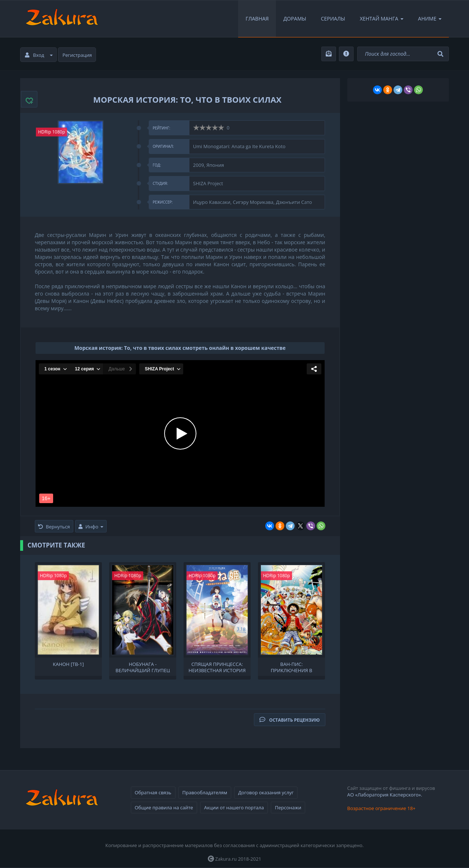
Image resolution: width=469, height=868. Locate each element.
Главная (257, 19)
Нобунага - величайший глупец (143, 667)
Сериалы (333, 19)
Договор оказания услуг (266, 792)
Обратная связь (153, 792)
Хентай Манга (382, 19)
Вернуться (54, 527)
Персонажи (288, 807)
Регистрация (77, 55)
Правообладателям (205, 792)
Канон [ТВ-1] (68, 664)
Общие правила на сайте (164, 807)
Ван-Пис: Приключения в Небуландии (292, 667)
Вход (39, 55)
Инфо (91, 527)
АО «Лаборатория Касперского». (385, 795)
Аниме (430, 19)
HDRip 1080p (51, 132)
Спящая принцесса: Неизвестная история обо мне (217, 667)
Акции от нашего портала (234, 807)
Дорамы (295, 19)
